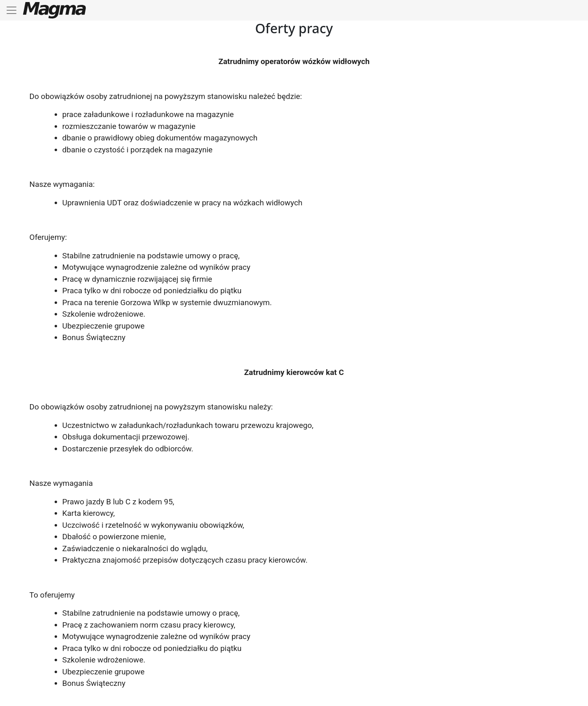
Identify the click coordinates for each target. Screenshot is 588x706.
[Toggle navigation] (11, 10)
